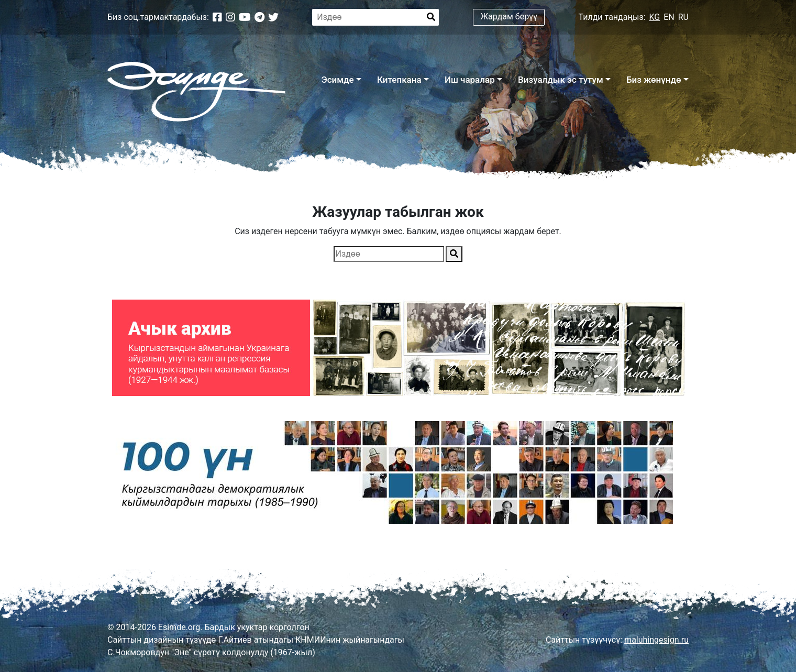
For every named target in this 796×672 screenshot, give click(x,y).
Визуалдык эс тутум (561, 80)
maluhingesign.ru (656, 640)
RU (683, 17)
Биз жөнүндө (654, 80)
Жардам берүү (509, 16)
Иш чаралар (470, 80)
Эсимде (337, 80)
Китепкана (399, 80)
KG (655, 17)
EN (669, 17)
